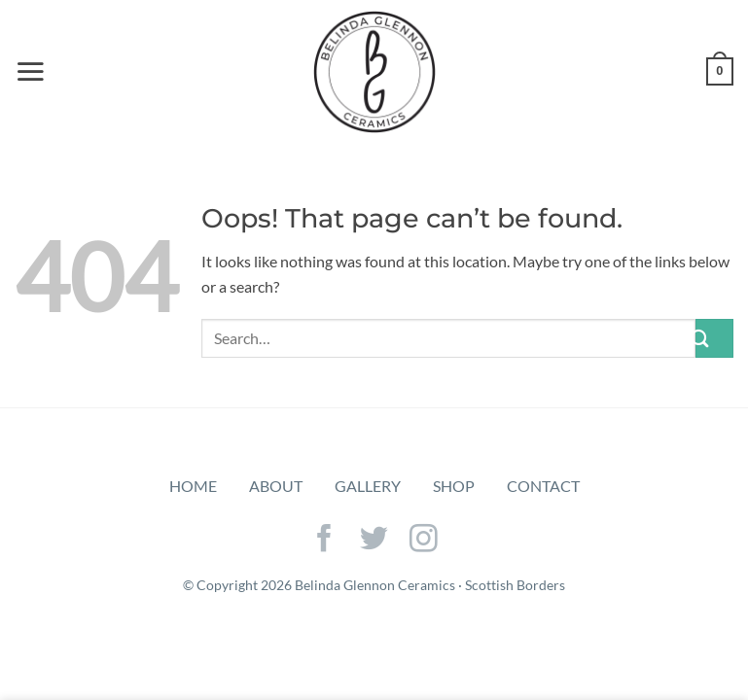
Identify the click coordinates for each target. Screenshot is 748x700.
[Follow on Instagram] (424, 541)
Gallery (368, 486)
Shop (454, 486)
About (276, 486)
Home (193, 486)
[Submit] (714, 338)
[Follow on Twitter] (374, 541)
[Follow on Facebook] (324, 541)
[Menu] (30, 71)
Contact (543, 486)
